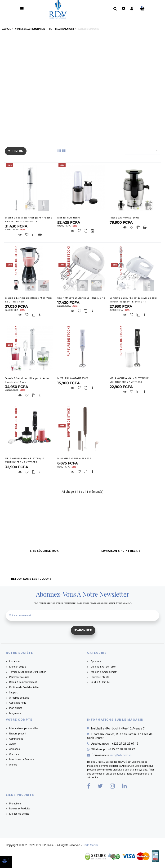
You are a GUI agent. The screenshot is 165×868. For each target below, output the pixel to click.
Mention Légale (18, 667)
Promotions (15, 804)
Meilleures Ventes (19, 814)
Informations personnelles (24, 728)
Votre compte (19, 720)
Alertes (13, 765)
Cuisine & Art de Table (103, 667)
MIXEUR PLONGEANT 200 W (73, 378)
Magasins (15, 713)
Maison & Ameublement (104, 672)
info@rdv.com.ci (121, 755)
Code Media (90, 845)
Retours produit (18, 734)
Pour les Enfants (100, 677)
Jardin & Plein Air (100, 682)
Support (13, 693)
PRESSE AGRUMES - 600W (124, 218)
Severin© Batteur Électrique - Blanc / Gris (81, 298)
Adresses (15, 749)
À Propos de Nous (19, 698)
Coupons (14, 754)
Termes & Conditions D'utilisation (28, 672)
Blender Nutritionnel (69, 218)
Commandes (16, 739)
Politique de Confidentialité (24, 687)
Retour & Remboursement (23, 682)
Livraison (14, 661)
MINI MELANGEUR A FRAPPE (74, 459)
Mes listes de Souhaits (22, 759)
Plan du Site (16, 708)
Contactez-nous (18, 703)
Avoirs (13, 744)
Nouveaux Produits (20, 809)
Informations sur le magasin (115, 720)
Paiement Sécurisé (19, 677)
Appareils (96, 661)
